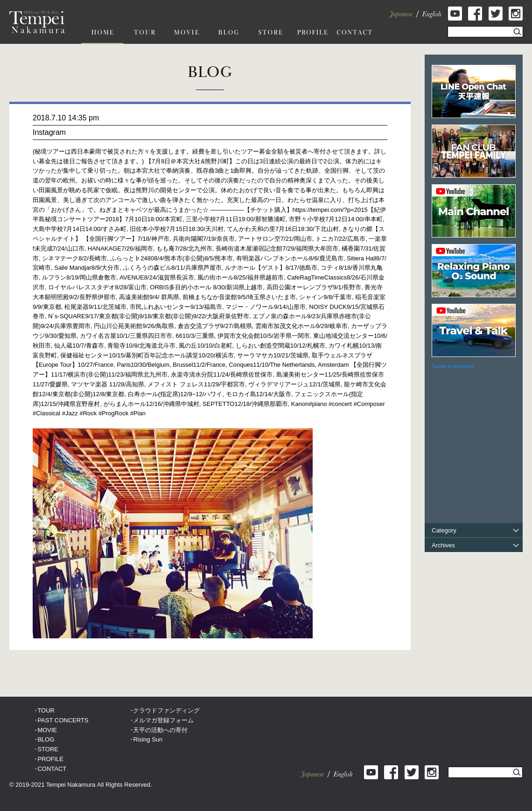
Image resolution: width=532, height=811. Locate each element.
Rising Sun (148, 739)
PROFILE (50, 759)
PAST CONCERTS (63, 720)
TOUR (46, 710)
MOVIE (47, 730)
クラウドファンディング (166, 710)
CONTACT (52, 769)
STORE (48, 749)
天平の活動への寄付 (160, 730)
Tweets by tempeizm (453, 367)
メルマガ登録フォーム (163, 720)
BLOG (46, 739)
